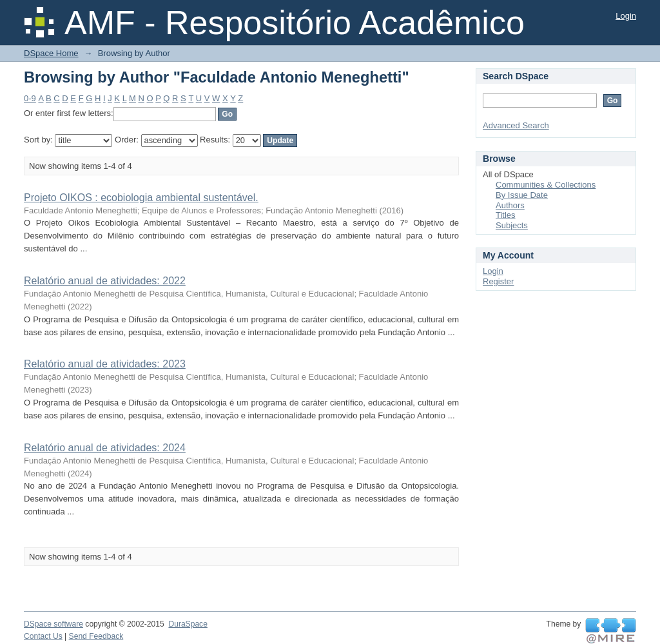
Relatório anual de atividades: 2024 (105, 448)
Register (498, 281)
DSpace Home (51, 53)
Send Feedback (96, 636)
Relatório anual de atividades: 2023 (105, 364)
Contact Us (43, 636)
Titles (506, 215)
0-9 (30, 98)
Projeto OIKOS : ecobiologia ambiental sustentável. (141, 198)
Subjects (512, 225)
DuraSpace (188, 624)
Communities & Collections (546, 185)
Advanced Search (516, 125)
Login (626, 16)
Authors (510, 205)
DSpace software (53, 624)
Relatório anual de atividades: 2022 (105, 281)
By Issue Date (522, 195)
